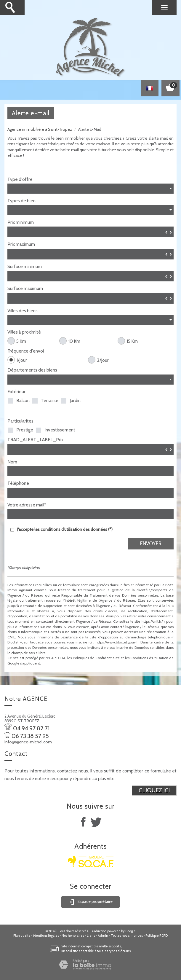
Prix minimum (21, 222)
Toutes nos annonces (127, 936)
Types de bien (21, 201)
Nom (12, 462)
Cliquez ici (154, 790)
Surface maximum (25, 289)
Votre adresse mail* (27, 505)
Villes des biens (23, 311)
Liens (91, 936)
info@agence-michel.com (28, 742)
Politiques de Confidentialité (96, 658)
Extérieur (16, 392)
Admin (103, 936)
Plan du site (22, 936)
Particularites (20, 421)
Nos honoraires (73, 936)
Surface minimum (25, 267)
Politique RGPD (157, 936)
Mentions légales (46, 936)
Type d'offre (20, 179)
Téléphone (18, 483)
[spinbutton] (90, 232)
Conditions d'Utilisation (149, 658)
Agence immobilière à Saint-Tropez (40, 129)
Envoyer (151, 544)
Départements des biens (32, 370)
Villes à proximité (24, 332)
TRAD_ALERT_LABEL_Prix (35, 440)
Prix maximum (21, 244)
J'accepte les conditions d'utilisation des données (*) (65, 529)
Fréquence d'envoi (26, 351)
